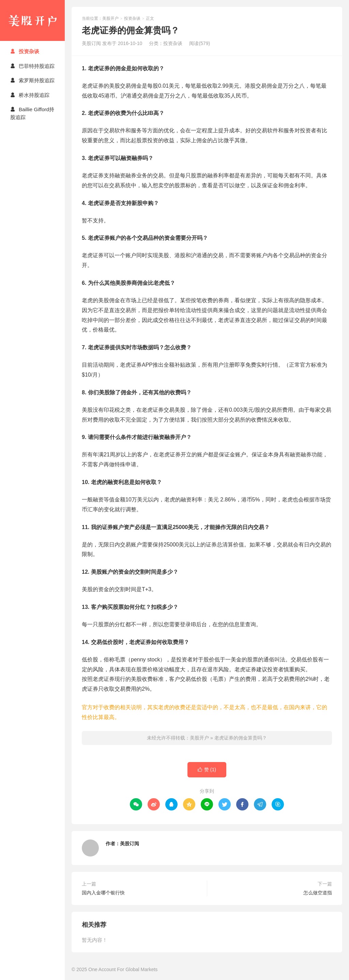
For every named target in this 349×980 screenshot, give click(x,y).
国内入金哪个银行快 (103, 893)
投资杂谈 (25, 51)
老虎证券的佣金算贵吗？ (241, 738)
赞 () (207, 770)
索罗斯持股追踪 (32, 80)
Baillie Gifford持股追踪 (32, 113)
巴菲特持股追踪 (32, 66)
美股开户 (32, 20)
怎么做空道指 (318, 893)
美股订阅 (130, 844)
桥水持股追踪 (30, 95)
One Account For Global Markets (123, 969)
